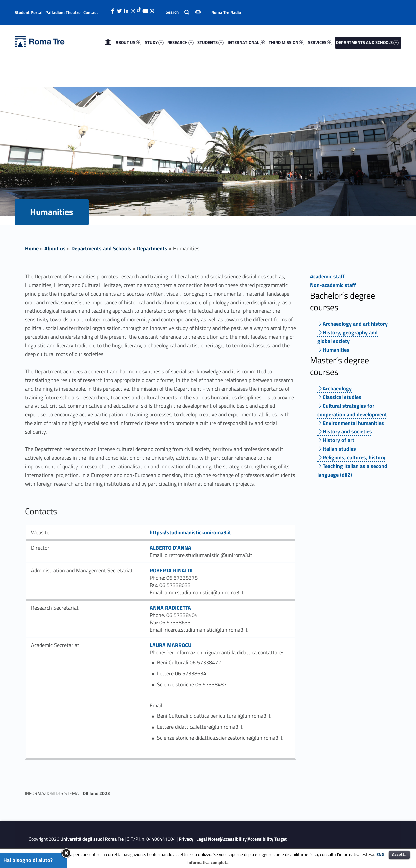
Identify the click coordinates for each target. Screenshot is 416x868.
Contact (91, 12)
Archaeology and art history (355, 324)
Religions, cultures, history (354, 457)
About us (55, 248)
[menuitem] (108, 42)
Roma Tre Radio (226, 12)
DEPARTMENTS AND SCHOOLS (367, 42)
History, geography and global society (347, 337)
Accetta (399, 854)
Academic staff (327, 276)
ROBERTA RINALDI (171, 570)
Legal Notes (208, 839)
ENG (380, 854)
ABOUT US (128, 42)
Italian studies (339, 449)
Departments (152, 248)
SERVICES (320, 42)
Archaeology (337, 388)
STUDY (154, 42)
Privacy (186, 839)
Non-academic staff (333, 285)
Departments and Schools (101, 248)
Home (108, 42)
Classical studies (342, 397)
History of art (338, 440)
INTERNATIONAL (246, 42)
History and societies (347, 431)
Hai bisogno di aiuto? (28, 860)
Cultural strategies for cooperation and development (352, 410)
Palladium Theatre (63, 12)
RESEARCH (180, 42)
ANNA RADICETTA (170, 608)
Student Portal (29, 12)
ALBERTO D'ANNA (170, 548)
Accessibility (234, 839)
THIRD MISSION (286, 42)
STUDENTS (210, 42)
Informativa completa (208, 862)
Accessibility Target (267, 839)
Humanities (336, 350)
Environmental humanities (353, 423)
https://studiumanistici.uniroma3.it (190, 532)
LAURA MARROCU (170, 645)
